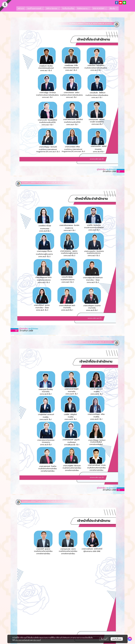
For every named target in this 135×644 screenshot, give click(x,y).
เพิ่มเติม (113, 8)
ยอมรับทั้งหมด (117, 639)
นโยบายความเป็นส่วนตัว (23, 640)
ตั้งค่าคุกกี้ (104, 639)
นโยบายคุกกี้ (37, 640)
